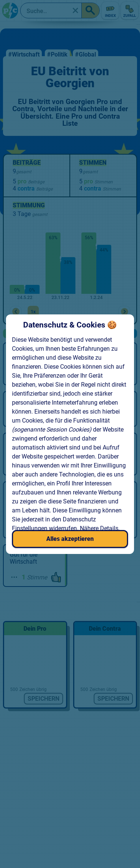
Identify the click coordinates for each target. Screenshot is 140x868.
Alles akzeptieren (70, 539)
